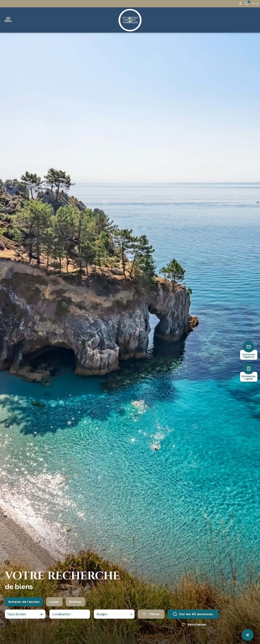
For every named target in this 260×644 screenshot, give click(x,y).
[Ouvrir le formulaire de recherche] (151, 616)
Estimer (75, 604)
